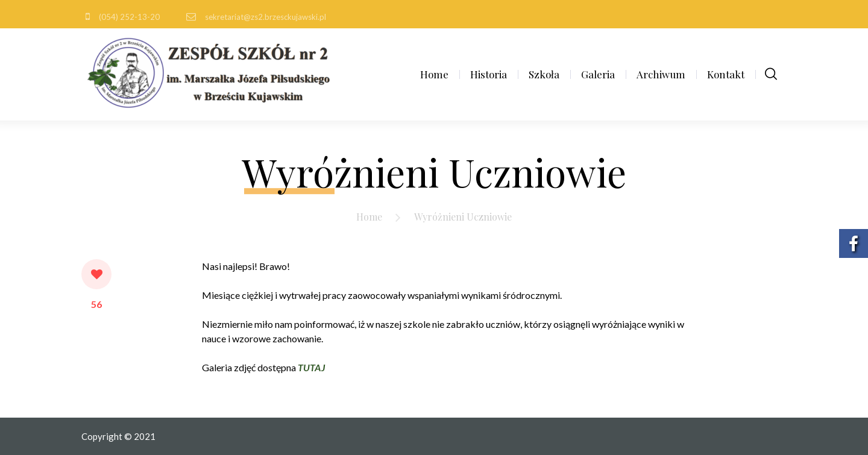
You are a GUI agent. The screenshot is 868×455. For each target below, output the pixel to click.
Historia (489, 74)
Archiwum (661, 74)
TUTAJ (311, 367)
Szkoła (544, 74)
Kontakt (726, 74)
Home (434, 74)
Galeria (598, 74)
